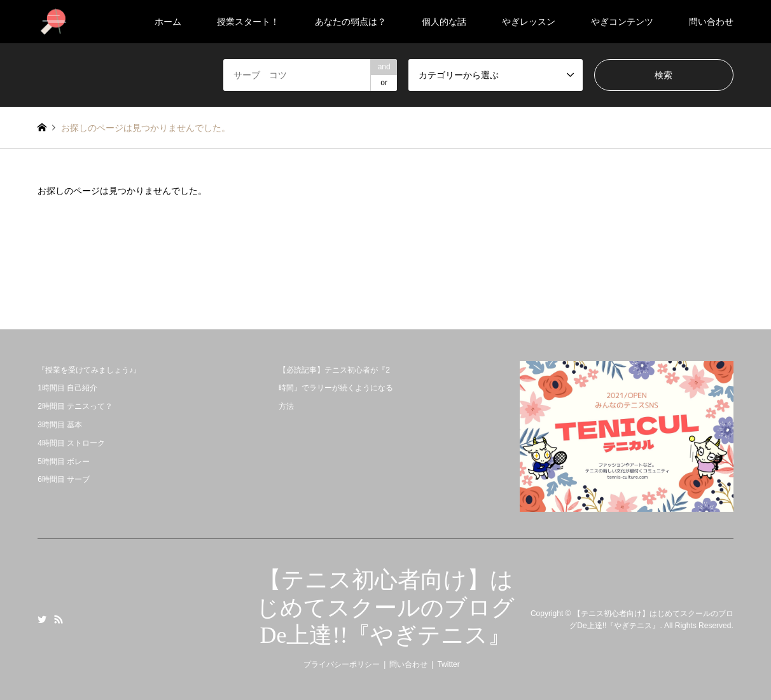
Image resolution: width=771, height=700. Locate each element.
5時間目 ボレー (64, 462)
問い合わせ (711, 22)
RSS (59, 619)
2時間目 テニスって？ (75, 406)
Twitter (42, 619)
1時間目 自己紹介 (67, 388)
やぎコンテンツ (622, 22)
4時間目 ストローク (71, 443)
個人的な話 (444, 22)
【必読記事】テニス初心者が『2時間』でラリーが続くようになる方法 (336, 388)
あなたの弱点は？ (351, 22)
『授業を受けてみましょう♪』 (89, 370)
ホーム (168, 22)
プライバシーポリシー (342, 664)
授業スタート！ (248, 22)
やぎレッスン (529, 22)
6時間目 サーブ (64, 479)
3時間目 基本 (60, 425)
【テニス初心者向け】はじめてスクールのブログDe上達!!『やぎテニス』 (385, 607)
